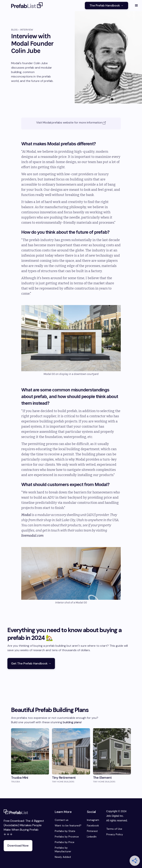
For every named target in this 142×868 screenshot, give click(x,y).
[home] (27, 6)
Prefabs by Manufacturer (63, 850)
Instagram (93, 820)
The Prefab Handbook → (106, 5)
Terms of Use (114, 829)
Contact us (62, 820)
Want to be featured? (68, 825)
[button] (136, 6)
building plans (72, 722)
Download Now (18, 846)
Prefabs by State (65, 831)
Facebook (93, 825)
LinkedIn (92, 837)
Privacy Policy (115, 834)
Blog (14, 30)
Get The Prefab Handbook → (31, 663)
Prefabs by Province (67, 837)
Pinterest (92, 831)
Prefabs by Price (65, 842)
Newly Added (63, 857)
